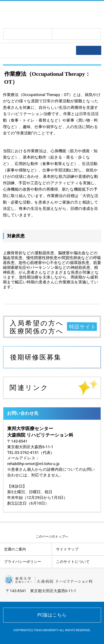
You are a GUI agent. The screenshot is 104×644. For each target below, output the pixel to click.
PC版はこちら (52, 615)
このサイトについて (73, 562)
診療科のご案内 (21, 50)
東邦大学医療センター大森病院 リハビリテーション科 (52, 14)
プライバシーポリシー (23, 562)
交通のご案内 (15, 549)
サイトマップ (67, 549)
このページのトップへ (52, 536)
